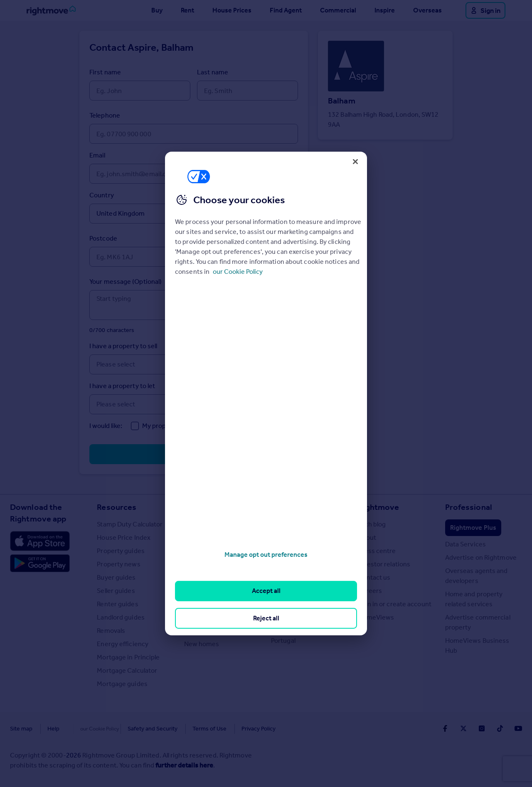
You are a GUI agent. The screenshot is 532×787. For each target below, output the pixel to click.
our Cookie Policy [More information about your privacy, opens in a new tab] (238, 272)
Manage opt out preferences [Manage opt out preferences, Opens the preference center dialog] (266, 555)
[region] (266, 393)
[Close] (355, 162)
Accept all (266, 591)
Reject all (266, 618)
